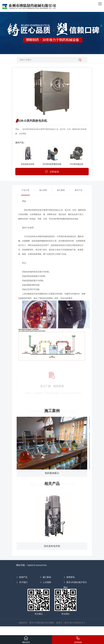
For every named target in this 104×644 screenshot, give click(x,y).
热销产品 (23, 577)
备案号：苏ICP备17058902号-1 (71, 623)
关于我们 (23, 582)
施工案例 (61, 190)
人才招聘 (47, 582)
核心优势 (43, 190)
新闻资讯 (71, 577)
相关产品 (79, 190)
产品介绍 (25, 190)
